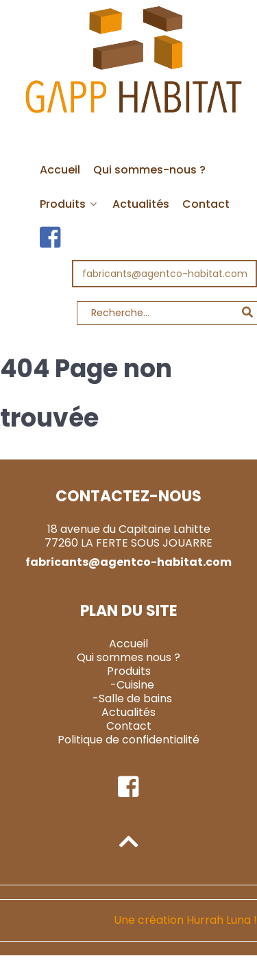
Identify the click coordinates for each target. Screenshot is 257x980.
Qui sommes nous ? (128, 657)
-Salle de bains (132, 698)
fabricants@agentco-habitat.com (165, 274)
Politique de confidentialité (128, 740)
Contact (129, 726)
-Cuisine (132, 685)
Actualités (128, 712)
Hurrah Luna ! (222, 920)
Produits (129, 671)
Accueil (128, 644)
